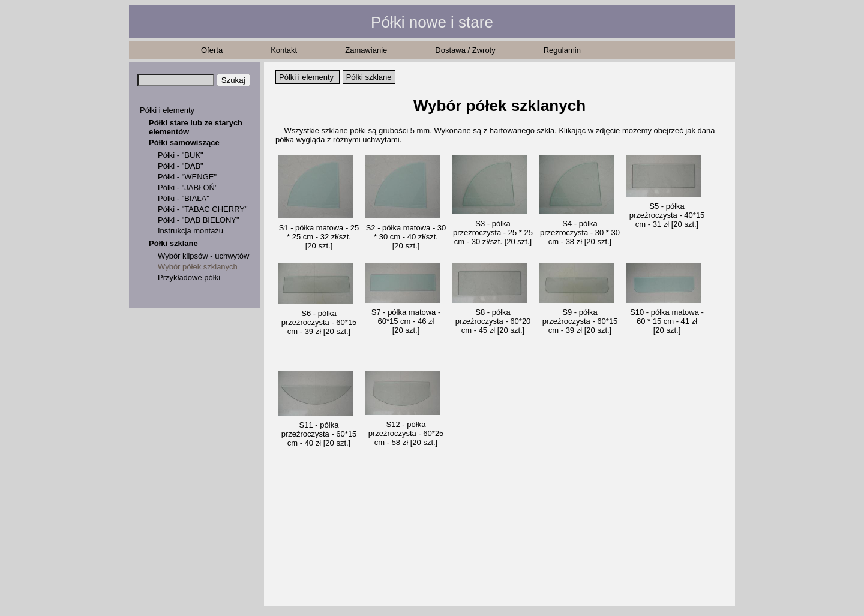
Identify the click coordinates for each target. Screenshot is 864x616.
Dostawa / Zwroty (465, 50)
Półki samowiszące (184, 142)
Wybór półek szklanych (198, 267)
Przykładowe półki (189, 277)
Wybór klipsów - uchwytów (203, 256)
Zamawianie (366, 50)
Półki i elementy (167, 110)
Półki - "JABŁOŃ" (188, 187)
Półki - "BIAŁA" (184, 198)
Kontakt (284, 50)
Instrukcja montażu (190, 231)
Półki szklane (173, 243)
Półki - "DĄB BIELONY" (199, 220)
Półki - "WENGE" (187, 177)
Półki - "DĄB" (181, 166)
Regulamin (562, 50)
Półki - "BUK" (181, 155)
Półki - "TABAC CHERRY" (203, 209)
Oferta (212, 50)
